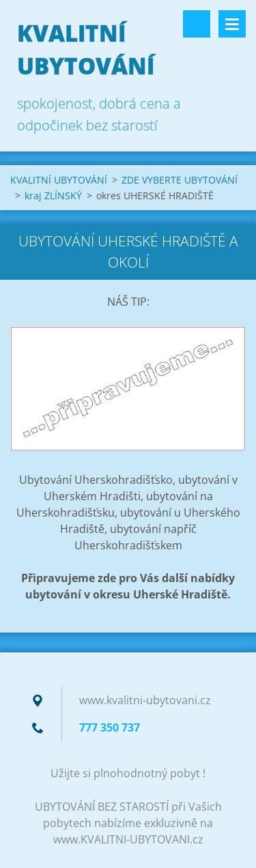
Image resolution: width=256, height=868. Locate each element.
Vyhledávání (197, 24)
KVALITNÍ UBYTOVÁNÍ (59, 180)
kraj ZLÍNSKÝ (53, 196)
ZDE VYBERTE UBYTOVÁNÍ (180, 180)
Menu (232, 24)
